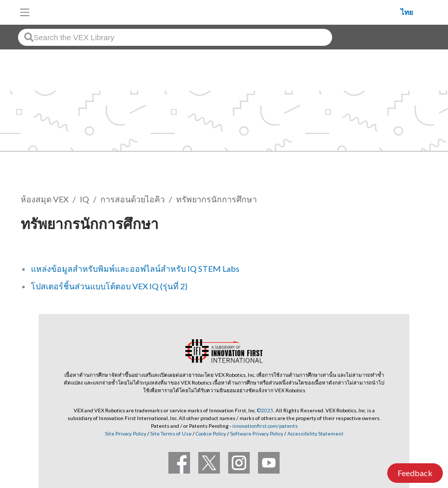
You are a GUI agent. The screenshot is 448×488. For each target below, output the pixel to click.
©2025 (265, 410)
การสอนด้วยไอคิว (133, 199)
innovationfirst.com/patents (265, 426)
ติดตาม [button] (402, 225)
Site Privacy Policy (126, 433)
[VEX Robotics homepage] (218, 12)
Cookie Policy (211, 433)
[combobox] (175, 37)
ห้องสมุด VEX (45, 199)
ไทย (407, 12)
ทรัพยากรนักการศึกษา (217, 199)
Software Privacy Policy (257, 433)
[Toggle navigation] (25, 12)
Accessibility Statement (315, 433)
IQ (84, 199)
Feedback (415, 473)
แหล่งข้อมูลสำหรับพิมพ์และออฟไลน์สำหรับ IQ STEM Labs (135, 268)
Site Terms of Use (170, 433)
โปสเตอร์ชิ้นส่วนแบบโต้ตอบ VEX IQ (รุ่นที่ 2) (109, 286)
